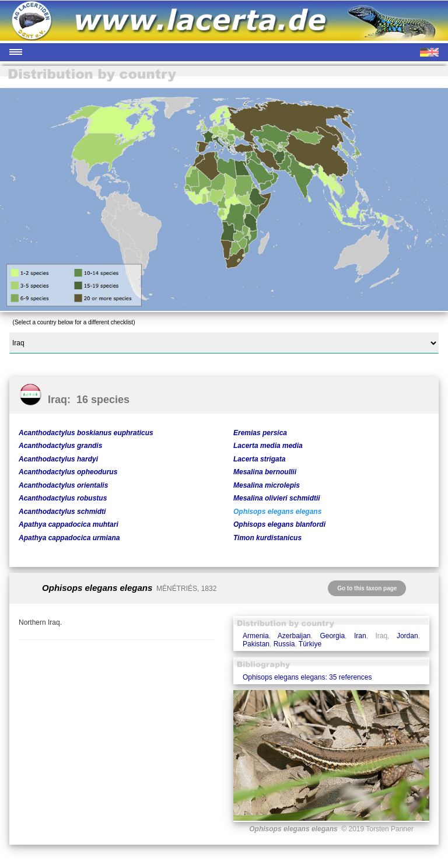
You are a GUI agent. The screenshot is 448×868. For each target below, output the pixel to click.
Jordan (407, 636)
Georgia (332, 636)
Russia (284, 644)
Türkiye (310, 644)
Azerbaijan (294, 636)
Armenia (256, 636)
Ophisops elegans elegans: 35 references (307, 677)
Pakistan (256, 644)
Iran (360, 636)
